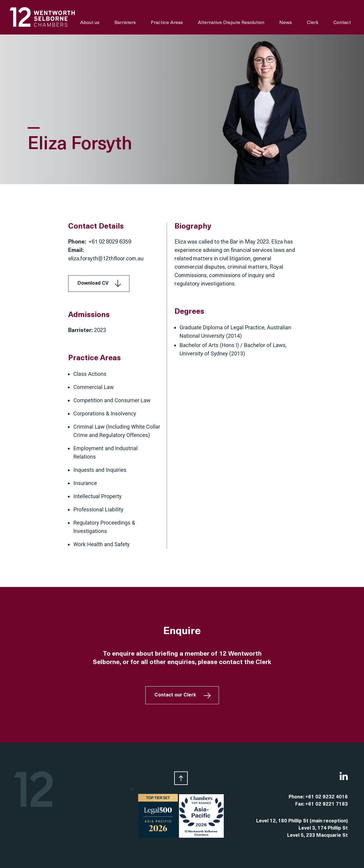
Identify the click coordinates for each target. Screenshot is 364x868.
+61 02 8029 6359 (110, 242)
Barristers (125, 23)
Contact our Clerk (175, 695)
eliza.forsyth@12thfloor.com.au (106, 259)
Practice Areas (167, 23)
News (286, 23)
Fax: (300, 804)
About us (90, 23)
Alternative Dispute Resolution (231, 23)
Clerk (313, 23)
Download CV (93, 283)
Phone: (297, 797)
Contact (342, 23)
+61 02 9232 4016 (327, 797)
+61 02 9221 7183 (327, 804)
